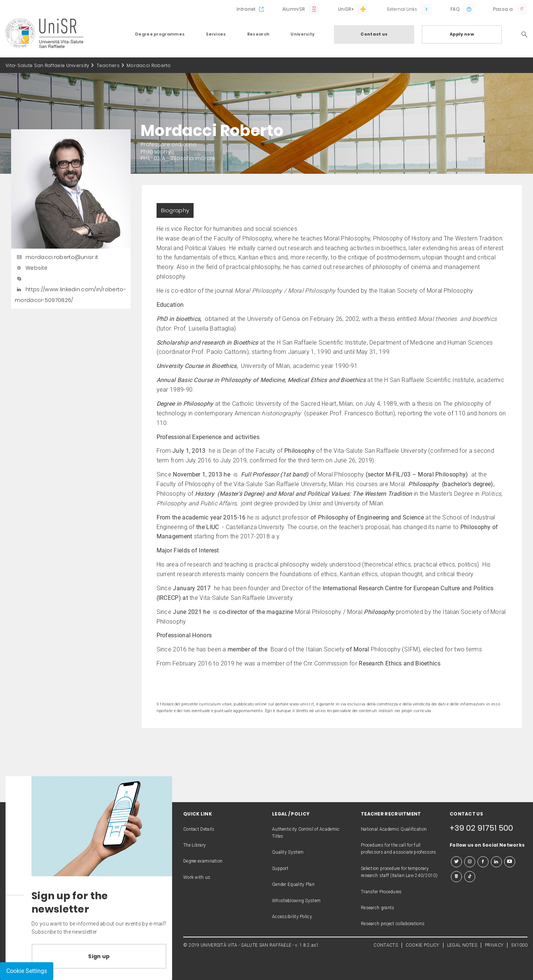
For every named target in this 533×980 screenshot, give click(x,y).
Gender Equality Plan (293, 884)
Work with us (197, 877)
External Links (402, 9)
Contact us (374, 34)
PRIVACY (494, 945)
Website (31, 268)
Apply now (462, 34)
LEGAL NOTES (462, 945)
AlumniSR (294, 9)
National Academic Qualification (394, 829)
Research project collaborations (393, 924)
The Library (195, 845)
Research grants (378, 908)
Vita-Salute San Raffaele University (48, 65)
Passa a (503, 9)
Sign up (99, 956)
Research (258, 34)
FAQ (455, 9)
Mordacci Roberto (149, 65)
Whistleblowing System (296, 901)
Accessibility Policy (292, 917)
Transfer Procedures (381, 892)
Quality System (288, 852)
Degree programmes (160, 34)
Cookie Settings (27, 971)
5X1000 (519, 945)
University (303, 34)
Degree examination (203, 861)
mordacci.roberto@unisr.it (57, 257)
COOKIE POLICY (423, 945)
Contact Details (199, 829)
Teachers (108, 65)
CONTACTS (385, 945)
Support (280, 868)
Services (216, 34)
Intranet (246, 9)
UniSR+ (346, 9)
